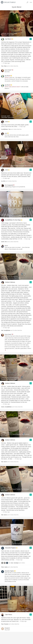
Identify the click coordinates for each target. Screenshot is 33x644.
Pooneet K (7, 628)
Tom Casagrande (9, 185)
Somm (3, 407)
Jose (12, 563)
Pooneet (6, 624)
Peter (5, 66)
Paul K (6, 246)
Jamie (6, 567)
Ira (2, 181)
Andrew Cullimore (10, 282)
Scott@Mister (5, 129)
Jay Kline (8, 39)
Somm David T (8, 70)
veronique (16, 563)
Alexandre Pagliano (11, 548)
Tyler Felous (9, 615)
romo (7, 122)
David (3, 242)
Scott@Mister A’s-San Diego (13, 220)
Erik (4, 181)
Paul (2, 624)
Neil (2, 330)
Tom (2, 66)
